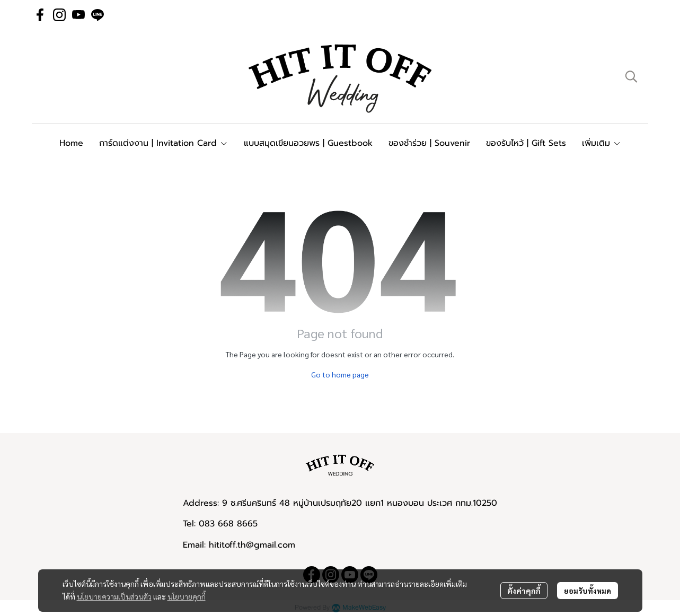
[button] (631, 76)
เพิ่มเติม (602, 143)
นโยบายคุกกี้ (187, 596)
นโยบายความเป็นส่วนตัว (114, 596)
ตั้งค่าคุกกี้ (524, 591)
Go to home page (340, 374)
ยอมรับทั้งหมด (588, 591)
